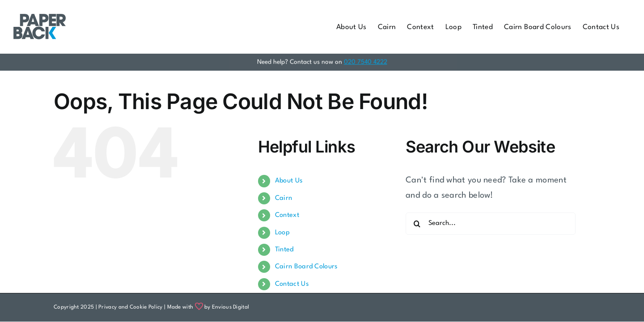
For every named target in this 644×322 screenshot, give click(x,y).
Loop (282, 233)
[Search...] (491, 224)
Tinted (284, 250)
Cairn (284, 198)
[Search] (417, 224)
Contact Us (292, 284)
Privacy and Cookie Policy (131, 307)
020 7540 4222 (366, 61)
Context (287, 215)
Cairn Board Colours (306, 267)
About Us (289, 181)
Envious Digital (231, 307)
